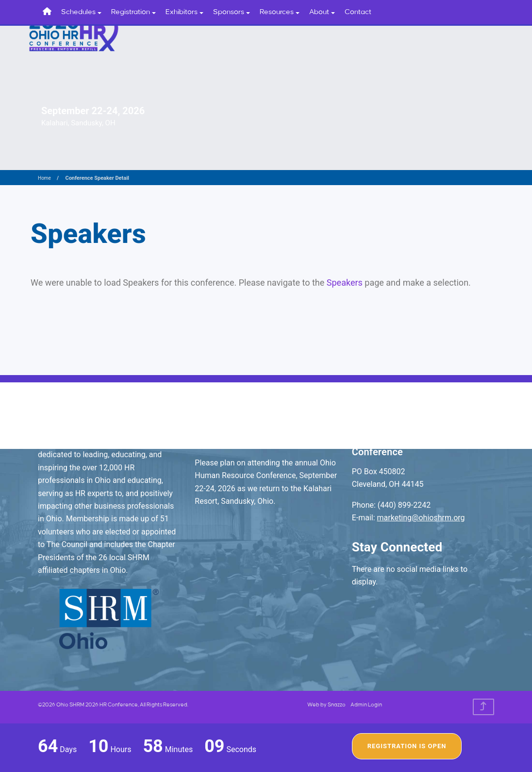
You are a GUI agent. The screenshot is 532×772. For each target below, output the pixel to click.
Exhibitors (184, 12)
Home (44, 178)
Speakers (345, 283)
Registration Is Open (407, 746)
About (322, 12)
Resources (280, 12)
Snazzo (337, 705)
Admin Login (366, 705)
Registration (133, 12)
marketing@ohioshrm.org (421, 518)
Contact (358, 12)
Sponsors (232, 12)
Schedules (81, 12)
